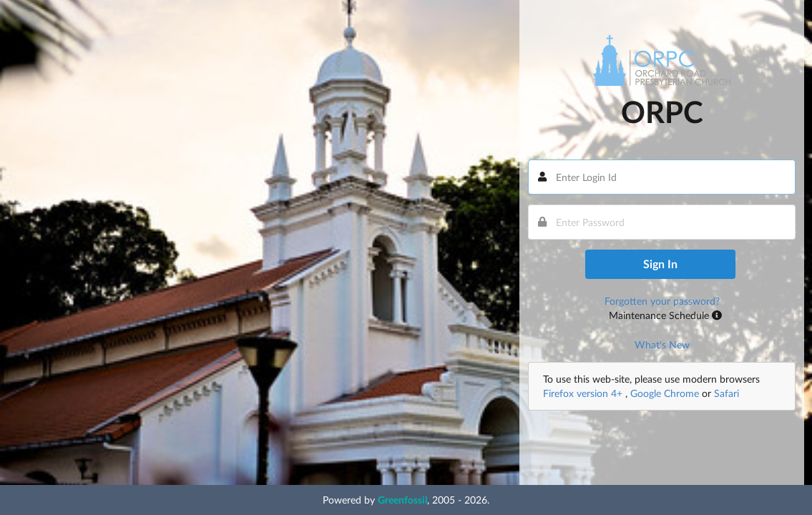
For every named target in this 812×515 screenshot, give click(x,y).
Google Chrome (665, 393)
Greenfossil (402, 500)
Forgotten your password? (662, 301)
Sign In (660, 264)
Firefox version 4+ (584, 393)
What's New (662, 344)
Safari (727, 393)
